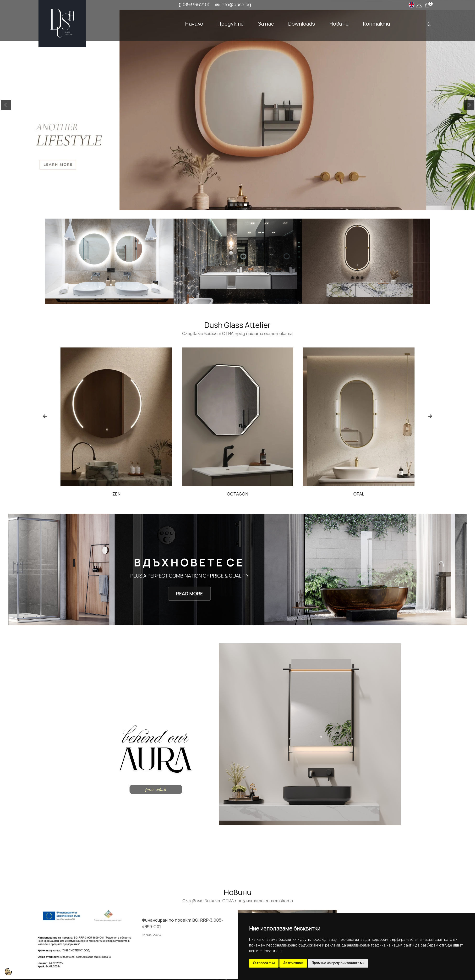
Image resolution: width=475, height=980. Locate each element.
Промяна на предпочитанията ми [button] (338, 963)
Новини (339, 23)
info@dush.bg (236, 4)
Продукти (231, 23)
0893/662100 (196, 4)
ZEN (116, 494)
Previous (45, 416)
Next (430, 416)
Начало (194, 23)
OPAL (359, 494)
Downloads (302, 23)
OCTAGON (237, 494)
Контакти (377, 23)
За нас (266, 23)
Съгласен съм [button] (264, 963)
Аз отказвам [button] (293, 963)
